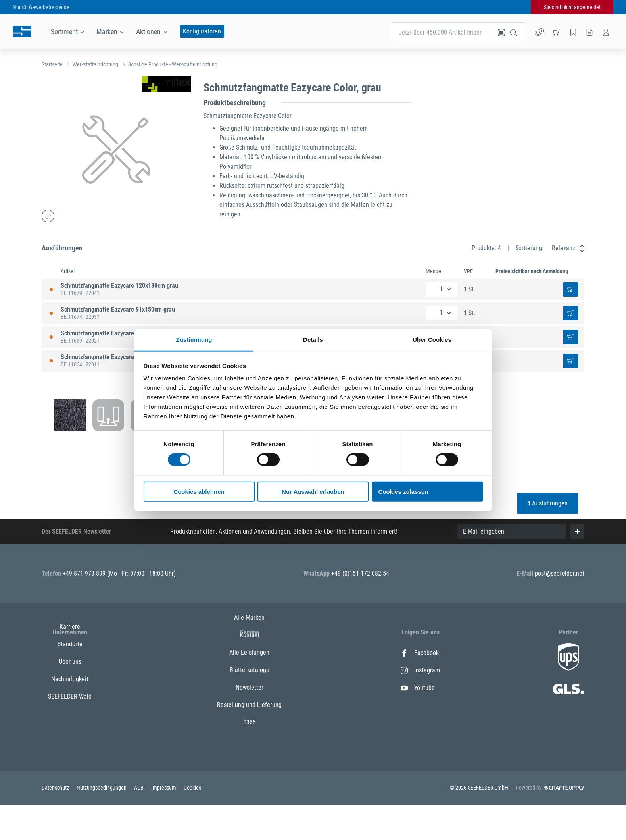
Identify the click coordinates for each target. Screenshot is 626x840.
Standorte (70, 670)
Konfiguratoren (202, 31)
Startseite (52, 64)
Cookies (192, 823)
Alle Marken (249, 653)
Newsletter (250, 723)
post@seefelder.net (560, 573)
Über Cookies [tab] (432, 340)
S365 (250, 758)
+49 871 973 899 (85, 573)
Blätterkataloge (250, 705)
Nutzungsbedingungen (102, 823)
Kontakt (250, 670)
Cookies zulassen (403, 492)
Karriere (70, 653)
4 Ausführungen (547, 503)
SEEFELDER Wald (70, 723)
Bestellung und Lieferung (249, 740)
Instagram (420, 670)
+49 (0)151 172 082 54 (360, 573)
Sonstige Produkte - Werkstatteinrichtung (173, 64)
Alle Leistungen (249, 688)
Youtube (418, 688)
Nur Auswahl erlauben (313, 492)
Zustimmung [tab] (194, 340)
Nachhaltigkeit (70, 705)
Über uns (70, 688)
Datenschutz (56, 823)
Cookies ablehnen (199, 492)
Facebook (420, 653)
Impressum (164, 823)
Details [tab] (313, 340)
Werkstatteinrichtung (95, 64)
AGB (139, 823)
